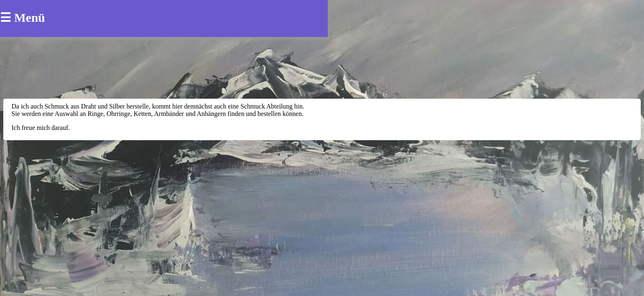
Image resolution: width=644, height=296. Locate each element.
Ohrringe (57, 29)
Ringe (92, 29)
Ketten (170, 29)
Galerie (238, 18)
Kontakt (202, 18)
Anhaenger (130, 29)
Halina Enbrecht (68, 16)
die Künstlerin (154, 18)
